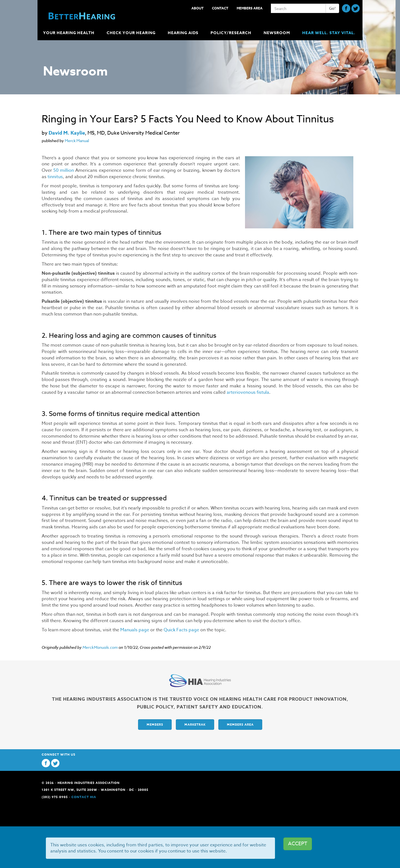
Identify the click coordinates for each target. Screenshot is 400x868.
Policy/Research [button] (232, 33)
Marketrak (195, 724)
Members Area (250, 8)
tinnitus (55, 177)
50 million (64, 170)
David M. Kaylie (67, 133)
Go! (332, 8)
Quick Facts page (181, 630)
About (197, 8)
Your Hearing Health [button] (69, 33)
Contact (220, 8)
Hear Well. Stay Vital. (329, 33)
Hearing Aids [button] (184, 33)
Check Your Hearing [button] (132, 33)
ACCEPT (298, 844)
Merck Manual (77, 141)
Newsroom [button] (277, 33)
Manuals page (135, 630)
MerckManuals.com (100, 647)
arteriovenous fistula (248, 392)
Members (155, 724)
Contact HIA (84, 797)
